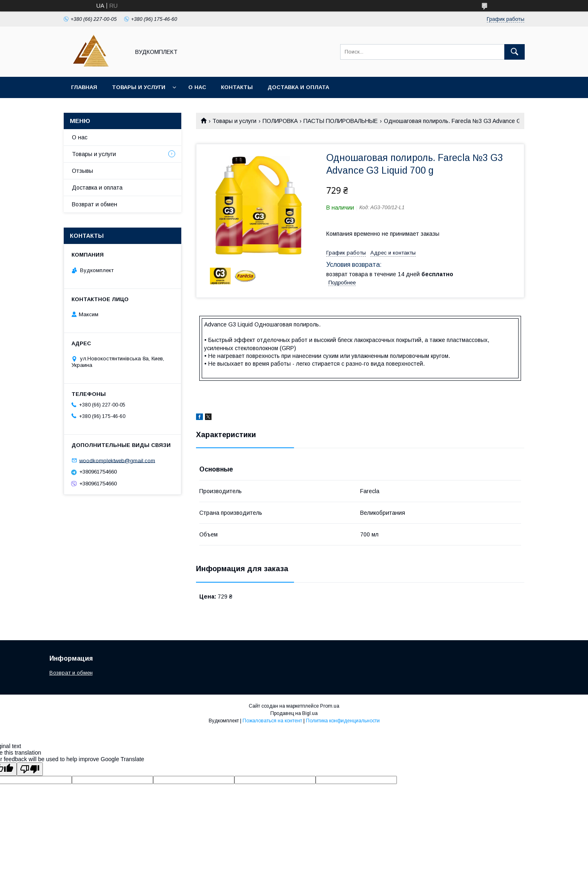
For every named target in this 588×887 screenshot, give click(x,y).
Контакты (237, 87)
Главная (84, 87)
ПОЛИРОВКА (280, 121)
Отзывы (82, 171)
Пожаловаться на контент (272, 721)
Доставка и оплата (298, 87)
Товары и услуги (139, 87)
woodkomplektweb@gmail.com (117, 460)
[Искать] (514, 52)
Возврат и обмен (95, 204)
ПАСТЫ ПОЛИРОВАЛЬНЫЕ (341, 121)
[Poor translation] (30, 769)
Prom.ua (330, 706)
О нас (197, 87)
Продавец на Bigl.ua (294, 713)
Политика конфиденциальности (343, 721)
